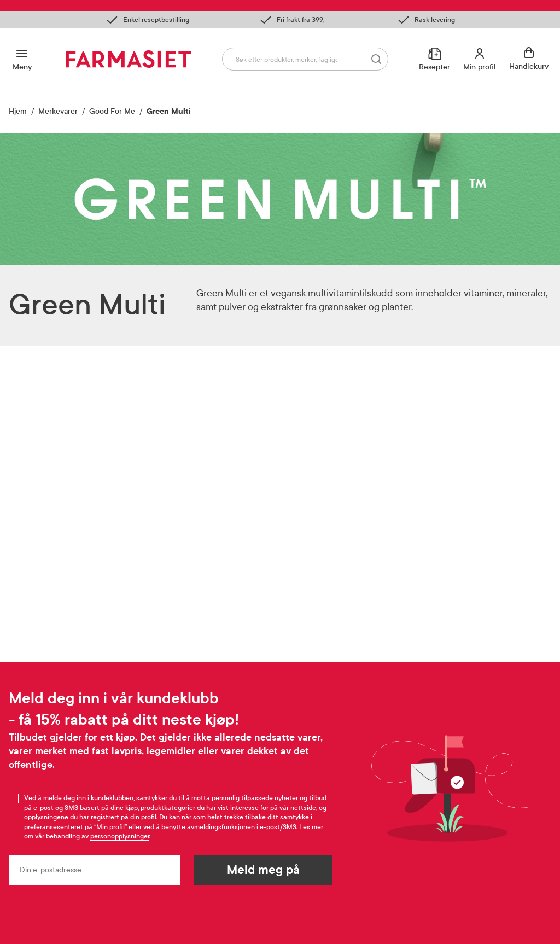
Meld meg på (263, 870)
